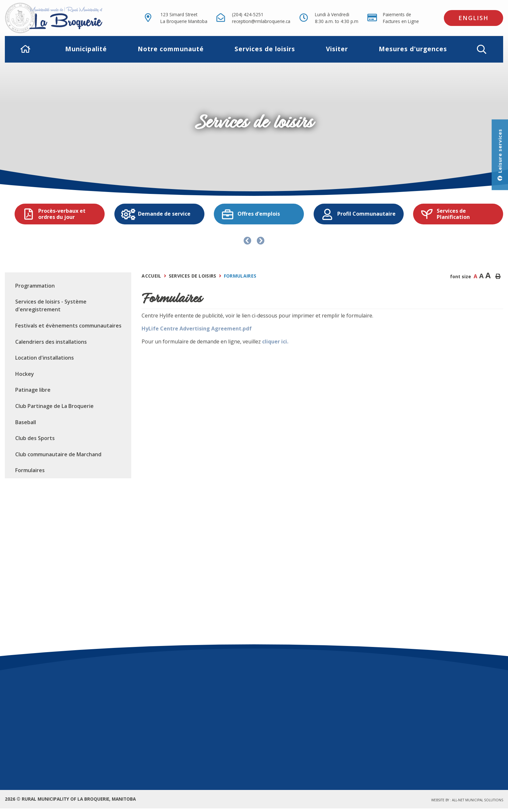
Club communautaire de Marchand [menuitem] (58, 454)
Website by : (467, 800)
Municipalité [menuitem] (86, 49)
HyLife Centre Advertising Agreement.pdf (197, 328)
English (473, 18)
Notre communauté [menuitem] (171, 49)
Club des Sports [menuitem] (35, 438)
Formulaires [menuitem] (30, 470)
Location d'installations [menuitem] (45, 358)
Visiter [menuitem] (337, 49)
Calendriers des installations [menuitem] (51, 342)
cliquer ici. (275, 341)
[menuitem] (26, 49)
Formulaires (240, 276)
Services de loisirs (193, 276)
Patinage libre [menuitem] (33, 390)
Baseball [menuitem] (26, 422)
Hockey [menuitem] (25, 374)
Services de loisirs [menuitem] (265, 49)
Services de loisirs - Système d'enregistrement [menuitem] (51, 305)
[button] (482, 49)
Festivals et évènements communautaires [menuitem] (68, 326)
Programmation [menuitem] (35, 286)
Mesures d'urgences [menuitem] (413, 49)
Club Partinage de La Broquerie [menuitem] (54, 406)
